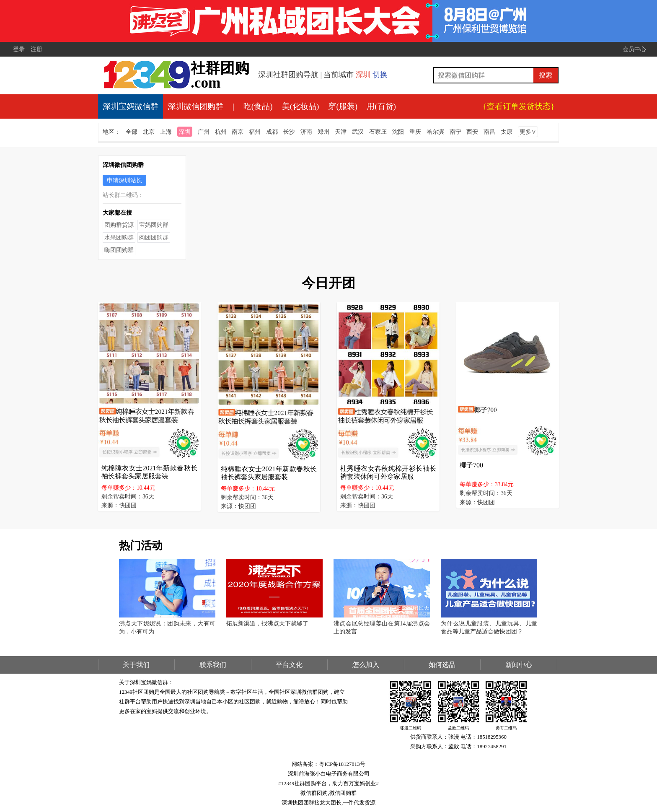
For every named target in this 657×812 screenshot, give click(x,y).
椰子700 (471, 465)
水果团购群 (119, 237)
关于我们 (136, 665)
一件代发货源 (359, 803)
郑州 (323, 132)
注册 (36, 49)
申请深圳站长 (124, 180)
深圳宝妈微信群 (131, 106)
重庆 (415, 132)
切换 (380, 75)
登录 (19, 49)
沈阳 (398, 132)
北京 (149, 132)
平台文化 (289, 665)
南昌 (489, 132)
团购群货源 (119, 225)
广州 (204, 132)
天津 (341, 132)
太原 (507, 132)
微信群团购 (314, 793)
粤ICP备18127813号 (342, 764)
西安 (472, 132)
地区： (111, 132)
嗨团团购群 (119, 250)
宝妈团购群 (154, 225)
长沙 (289, 132)
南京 (238, 132)
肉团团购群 (154, 237)
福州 (255, 132)
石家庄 (378, 132)
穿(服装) (343, 106)
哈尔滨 (435, 132)
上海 (166, 132)
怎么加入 (366, 665)
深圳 (363, 75)
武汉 (358, 132)
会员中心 (634, 49)
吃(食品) (258, 106)
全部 (132, 132)
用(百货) (381, 106)
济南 (306, 132)
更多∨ (528, 132)
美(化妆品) (301, 106)
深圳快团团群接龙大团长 (312, 803)
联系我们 (213, 665)
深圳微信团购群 (195, 106)
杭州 (221, 132)
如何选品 (442, 665)
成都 (272, 132)
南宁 (455, 132)
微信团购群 (343, 793)
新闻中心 (519, 665)
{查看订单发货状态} (519, 106)
